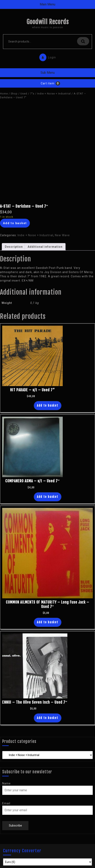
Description (14, 247)
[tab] (14, 247)
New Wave (62, 235)
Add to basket (15, 223)
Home (4, 94)
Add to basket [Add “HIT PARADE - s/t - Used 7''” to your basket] (48, 406)
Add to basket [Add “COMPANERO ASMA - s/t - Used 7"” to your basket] (48, 497)
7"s (32, 94)
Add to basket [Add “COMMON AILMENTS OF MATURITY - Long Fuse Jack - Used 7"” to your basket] (48, 622)
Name (6, 783)
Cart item (48, 83)
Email (6, 803)
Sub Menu (48, 73)
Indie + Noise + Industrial (54, 94)
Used (24, 94)
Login (47, 56)
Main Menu (47, 4)
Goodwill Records (48, 22)
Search (83, 41)
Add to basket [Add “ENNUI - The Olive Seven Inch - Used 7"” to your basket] (48, 718)
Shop (14, 94)
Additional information (45, 247)
